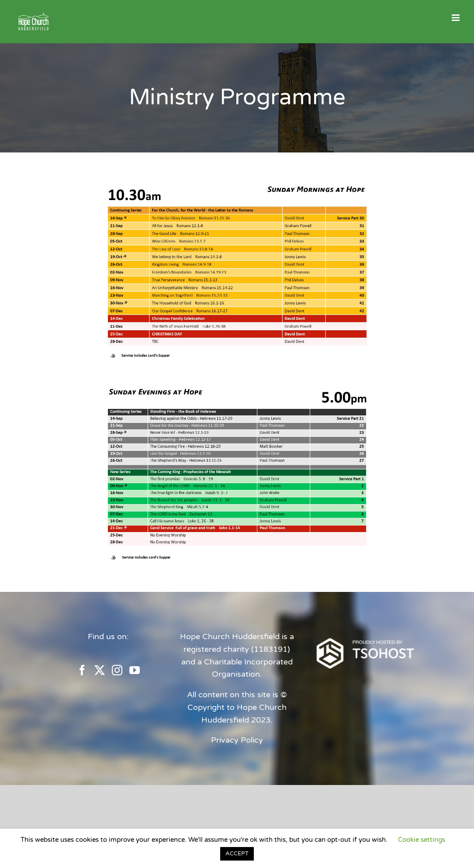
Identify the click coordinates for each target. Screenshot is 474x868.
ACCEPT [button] (237, 854)
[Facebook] (82, 670)
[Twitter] (100, 670)
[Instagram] (117, 670)
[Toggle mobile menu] (456, 18)
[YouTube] (135, 670)
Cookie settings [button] (422, 840)
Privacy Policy (237, 740)
